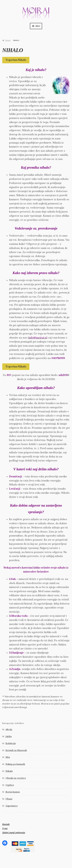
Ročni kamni (13, 792)
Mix (8, 757)
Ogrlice (10, 785)
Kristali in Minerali (16, 750)
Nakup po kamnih (15, 764)
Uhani (9, 799)
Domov (8, 40)
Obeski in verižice (16, 778)
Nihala (9, 771)
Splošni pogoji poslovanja (14, 833)
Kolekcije (11, 743)
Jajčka (9, 736)
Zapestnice (12, 806)
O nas (5, 828)
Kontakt (6, 824)
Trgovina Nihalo (16, 60)
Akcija (9, 729)
